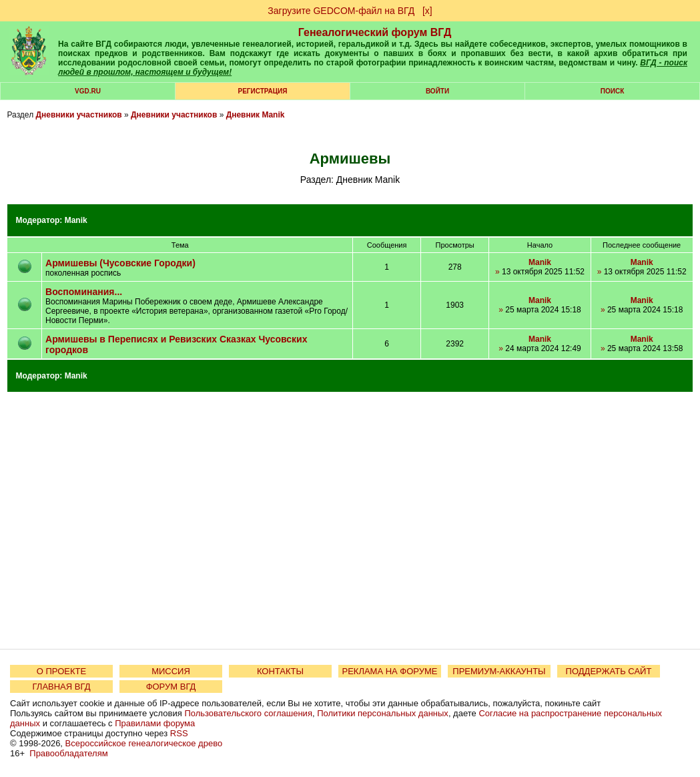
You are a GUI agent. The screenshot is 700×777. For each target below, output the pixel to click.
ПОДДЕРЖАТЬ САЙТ (609, 671)
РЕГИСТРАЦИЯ (263, 91)
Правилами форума (155, 723)
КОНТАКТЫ (280, 671)
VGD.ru (88, 91)
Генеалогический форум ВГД (375, 32)
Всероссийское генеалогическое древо (144, 743)
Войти (437, 91)
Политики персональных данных (383, 713)
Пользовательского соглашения (248, 713)
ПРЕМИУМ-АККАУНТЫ (499, 671)
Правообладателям (68, 753)
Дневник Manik (256, 115)
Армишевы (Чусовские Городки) (120, 263)
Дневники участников (78, 115)
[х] (427, 11)
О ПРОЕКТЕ (61, 671)
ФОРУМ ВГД (171, 687)
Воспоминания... (84, 292)
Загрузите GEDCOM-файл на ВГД (341, 11)
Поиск (612, 91)
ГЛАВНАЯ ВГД (62, 687)
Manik (76, 220)
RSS (179, 733)
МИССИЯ (171, 671)
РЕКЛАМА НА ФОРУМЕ (389, 671)
